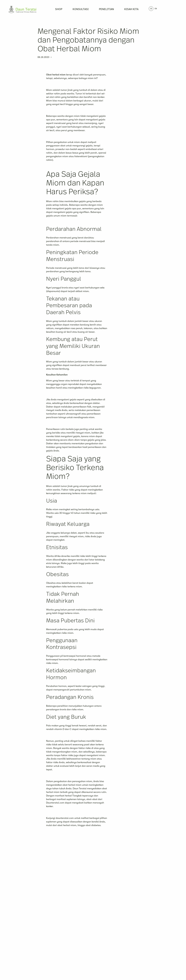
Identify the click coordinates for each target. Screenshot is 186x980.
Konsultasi (81, 9)
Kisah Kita (131, 9)
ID (151, 9)
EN (156, 9)
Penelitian (106, 9)
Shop (59, 9)
